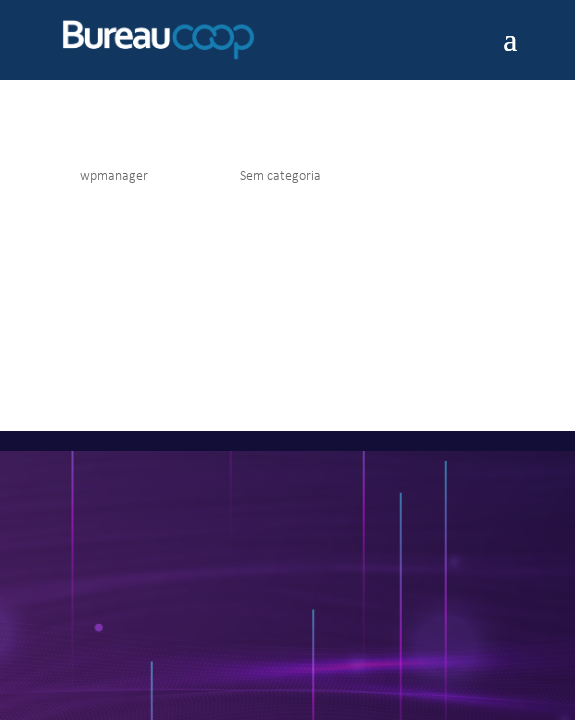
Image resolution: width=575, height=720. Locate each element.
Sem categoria (280, 176)
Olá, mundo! (103, 145)
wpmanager (114, 176)
